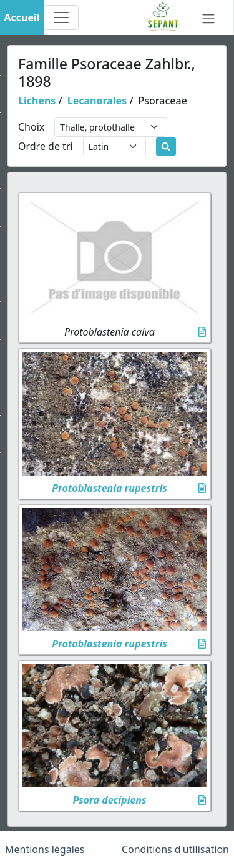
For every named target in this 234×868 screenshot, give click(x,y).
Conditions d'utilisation (175, 849)
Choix (31, 127)
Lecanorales (97, 101)
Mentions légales (45, 849)
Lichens (37, 101)
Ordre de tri (46, 146)
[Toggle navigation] (61, 17)
